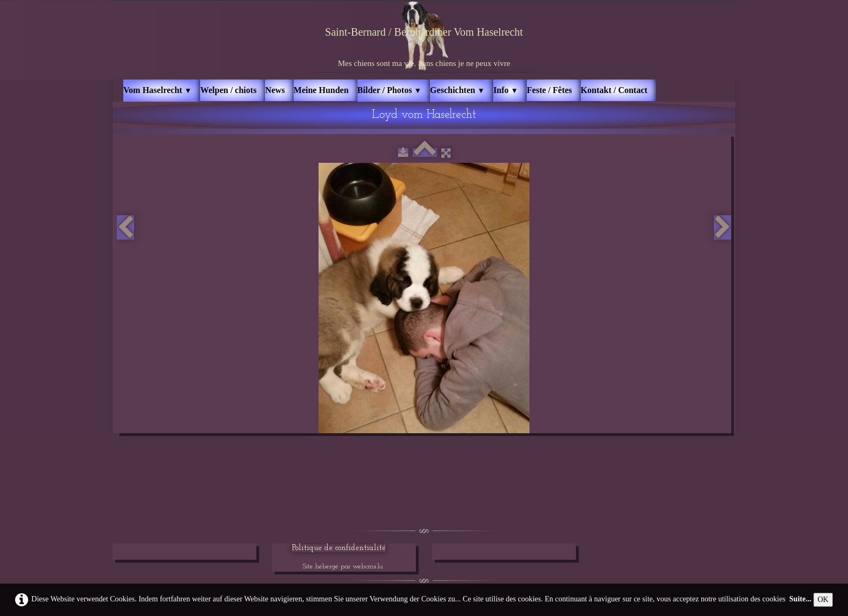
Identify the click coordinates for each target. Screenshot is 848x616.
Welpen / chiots (228, 90)
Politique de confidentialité (339, 548)
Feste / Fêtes (549, 90)
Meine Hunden (321, 90)
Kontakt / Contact (614, 90)
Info (506, 90)
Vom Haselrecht (157, 90)
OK (823, 600)
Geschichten (457, 90)
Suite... (800, 599)
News (275, 90)
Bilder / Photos (390, 90)
